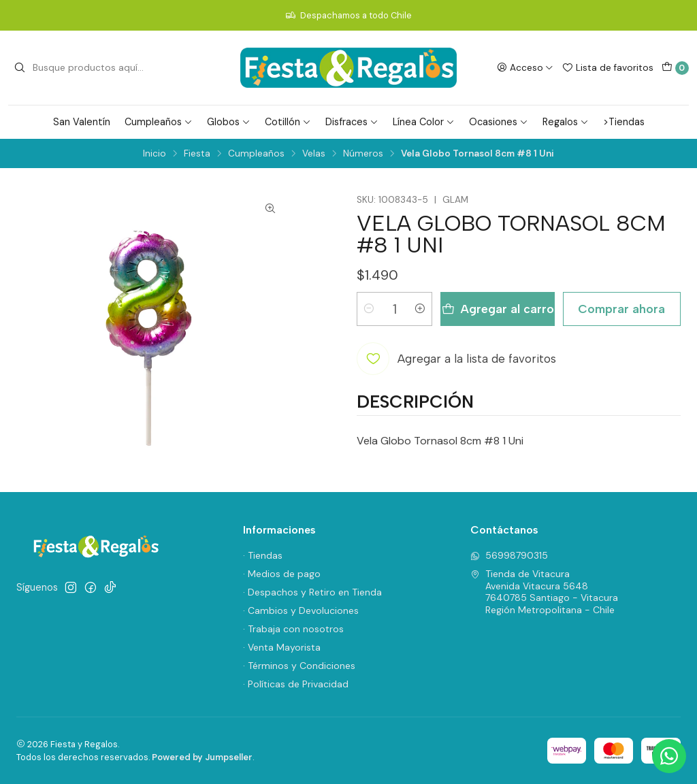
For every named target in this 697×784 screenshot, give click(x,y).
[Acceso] (525, 67)
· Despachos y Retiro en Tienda (312, 592)
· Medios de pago (282, 574)
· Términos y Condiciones (299, 666)
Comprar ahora (621, 309)
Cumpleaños (159, 122)
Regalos (566, 122)
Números (363, 154)
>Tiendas (624, 122)
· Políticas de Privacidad (296, 684)
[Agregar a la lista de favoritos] (456, 359)
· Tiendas (263, 555)
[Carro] (675, 68)
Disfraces (352, 122)
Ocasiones (499, 122)
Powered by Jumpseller (202, 757)
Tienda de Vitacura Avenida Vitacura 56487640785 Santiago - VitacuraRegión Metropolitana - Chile (544, 592)
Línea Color (424, 122)
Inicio (155, 154)
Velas (314, 154)
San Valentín (82, 122)
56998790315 (509, 555)
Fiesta (197, 154)
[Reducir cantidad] (369, 309)
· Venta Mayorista (282, 647)
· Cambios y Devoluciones (301, 610)
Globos (229, 122)
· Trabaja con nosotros (293, 629)
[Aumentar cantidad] (420, 309)
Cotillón (288, 122)
